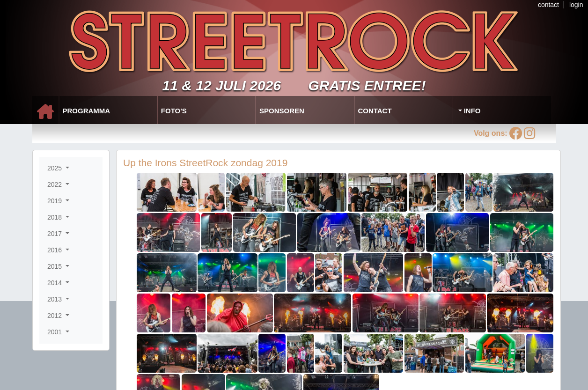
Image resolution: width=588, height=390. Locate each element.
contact (548, 5)
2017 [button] (55, 234)
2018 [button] (55, 217)
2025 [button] (55, 168)
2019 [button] (55, 201)
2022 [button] (55, 184)
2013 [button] (55, 299)
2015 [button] (55, 266)
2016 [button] (55, 250)
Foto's (174, 111)
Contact (375, 111)
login (576, 5)
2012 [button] (55, 316)
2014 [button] (55, 283)
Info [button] (471, 111)
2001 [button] (55, 332)
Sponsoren (282, 111)
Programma (87, 111)
